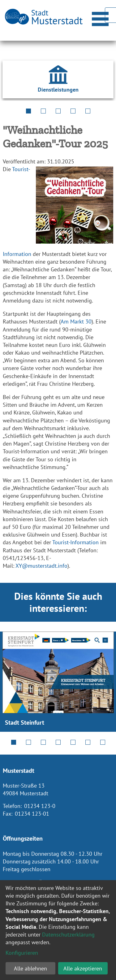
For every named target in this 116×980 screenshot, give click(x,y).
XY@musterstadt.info (41, 566)
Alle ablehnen (30, 968)
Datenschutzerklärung (68, 935)
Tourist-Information (75, 542)
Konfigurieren (22, 953)
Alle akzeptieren (83, 968)
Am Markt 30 (76, 321)
